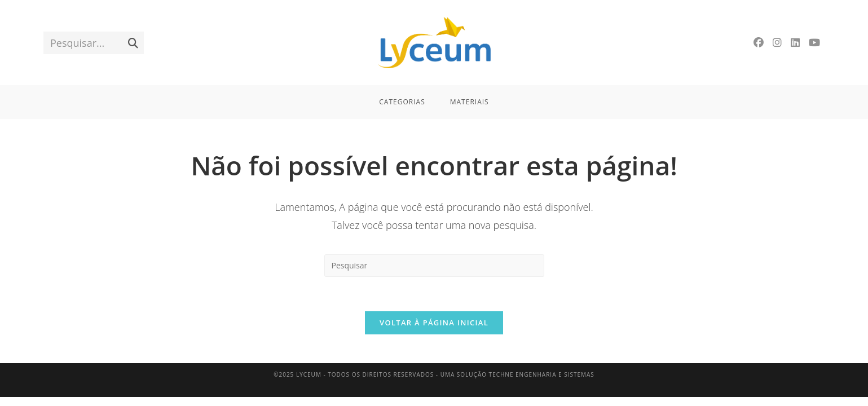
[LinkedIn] (795, 43)
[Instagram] (777, 43)
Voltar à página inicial (434, 323)
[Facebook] (759, 43)
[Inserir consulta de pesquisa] (434, 266)
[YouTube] (814, 43)
